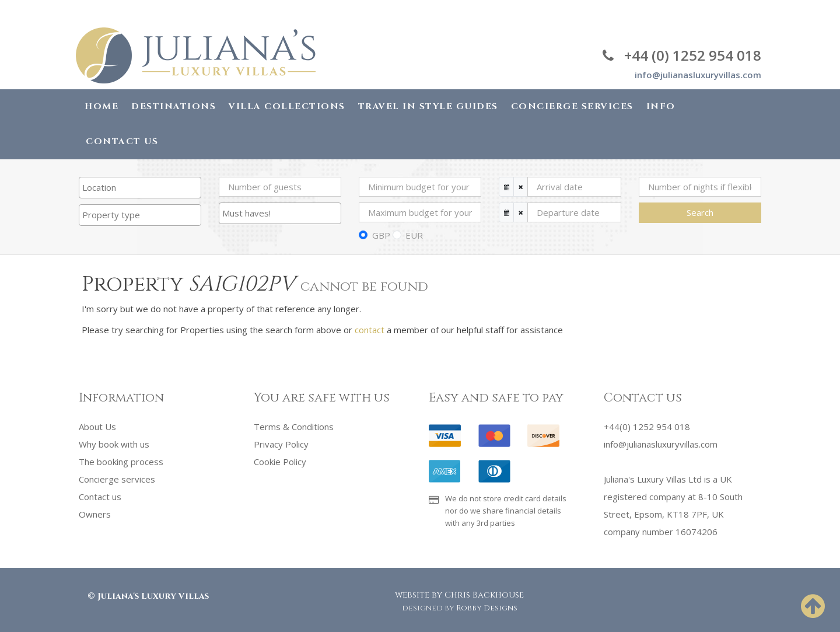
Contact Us (122, 142)
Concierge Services (572, 107)
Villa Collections (287, 107)
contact (370, 330)
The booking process (121, 462)
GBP (381, 235)
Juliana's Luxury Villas (153, 596)
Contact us (100, 497)
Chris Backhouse (484, 595)
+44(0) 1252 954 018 (647, 427)
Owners (95, 514)
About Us (97, 427)
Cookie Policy (280, 462)
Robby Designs (487, 608)
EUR (414, 235)
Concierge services (117, 479)
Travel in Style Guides (428, 107)
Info (661, 107)
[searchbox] (140, 187)
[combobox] (140, 188)
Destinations (174, 107)
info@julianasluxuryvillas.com (698, 75)
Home (101, 107)
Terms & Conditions (294, 427)
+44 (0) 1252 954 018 (682, 55)
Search (700, 212)
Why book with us (114, 444)
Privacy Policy (281, 444)
